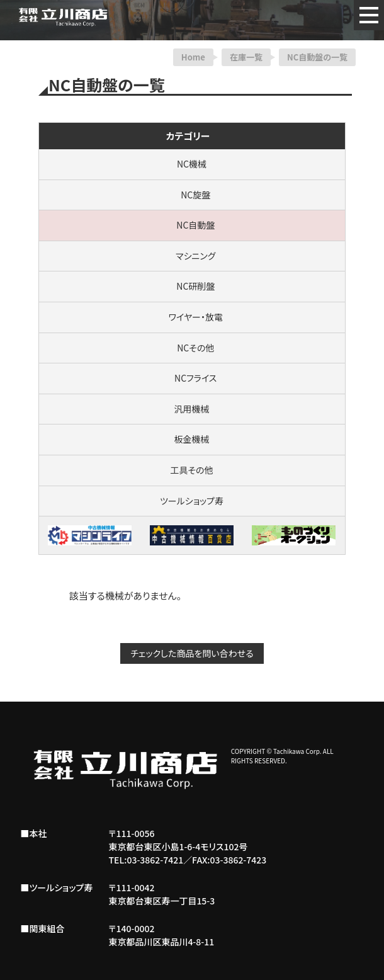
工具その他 (191, 470)
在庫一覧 (246, 57)
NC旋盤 (192, 195)
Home (193, 57)
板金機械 (192, 439)
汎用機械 (192, 409)
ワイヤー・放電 (192, 317)
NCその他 (192, 348)
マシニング (192, 256)
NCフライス (192, 378)
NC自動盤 (192, 225)
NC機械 (192, 164)
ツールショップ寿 (192, 501)
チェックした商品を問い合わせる (192, 653)
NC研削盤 (192, 286)
